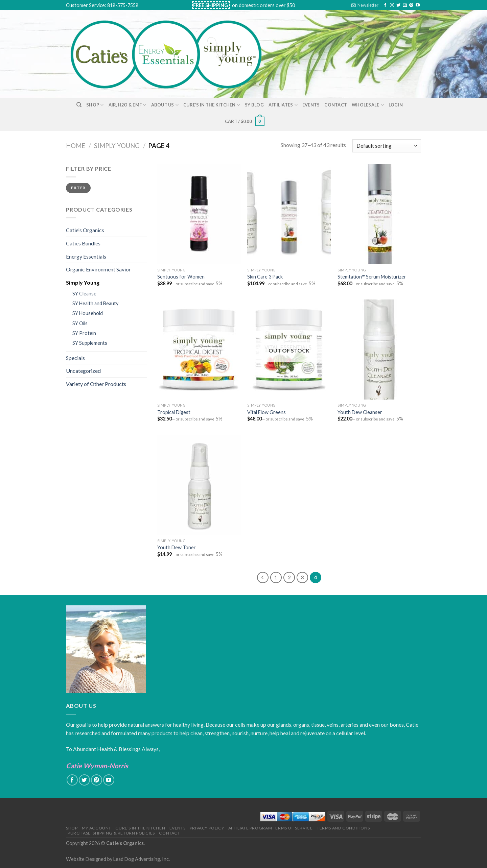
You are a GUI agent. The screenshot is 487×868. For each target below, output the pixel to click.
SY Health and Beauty (95, 303)
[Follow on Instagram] (392, 5)
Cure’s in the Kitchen (212, 105)
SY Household (88, 313)
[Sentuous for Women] (199, 214)
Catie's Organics (85, 230)
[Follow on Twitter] (398, 5)
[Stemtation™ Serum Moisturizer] (379, 214)
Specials (75, 358)
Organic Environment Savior (98, 269)
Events (311, 105)
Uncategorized (83, 371)
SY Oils (80, 323)
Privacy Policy (207, 828)
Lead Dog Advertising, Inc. (142, 859)
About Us (165, 105)
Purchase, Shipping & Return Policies (111, 833)
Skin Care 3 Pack (265, 277)
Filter (78, 188)
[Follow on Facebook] (385, 5)
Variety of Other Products (96, 384)
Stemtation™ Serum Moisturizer (372, 277)
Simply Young (117, 146)
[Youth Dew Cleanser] (379, 349)
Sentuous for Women (181, 277)
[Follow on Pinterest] (411, 5)
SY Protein (84, 333)
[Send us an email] (405, 5)
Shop (95, 105)
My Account (97, 828)
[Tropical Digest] (199, 349)
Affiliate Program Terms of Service (271, 828)
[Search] (79, 105)
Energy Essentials (86, 256)
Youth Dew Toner (177, 547)
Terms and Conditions (343, 828)
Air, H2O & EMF (127, 105)
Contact (336, 105)
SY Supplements (90, 343)
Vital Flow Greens (266, 412)
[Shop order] (387, 146)
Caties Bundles (83, 243)
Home (76, 146)
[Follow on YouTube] (418, 5)
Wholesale (368, 105)
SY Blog (254, 105)
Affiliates (283, 105)
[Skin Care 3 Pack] (289, 214)
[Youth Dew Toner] (199, 485)
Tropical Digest (174, 412)
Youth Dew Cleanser (360, 412)
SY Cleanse (84, 294)
